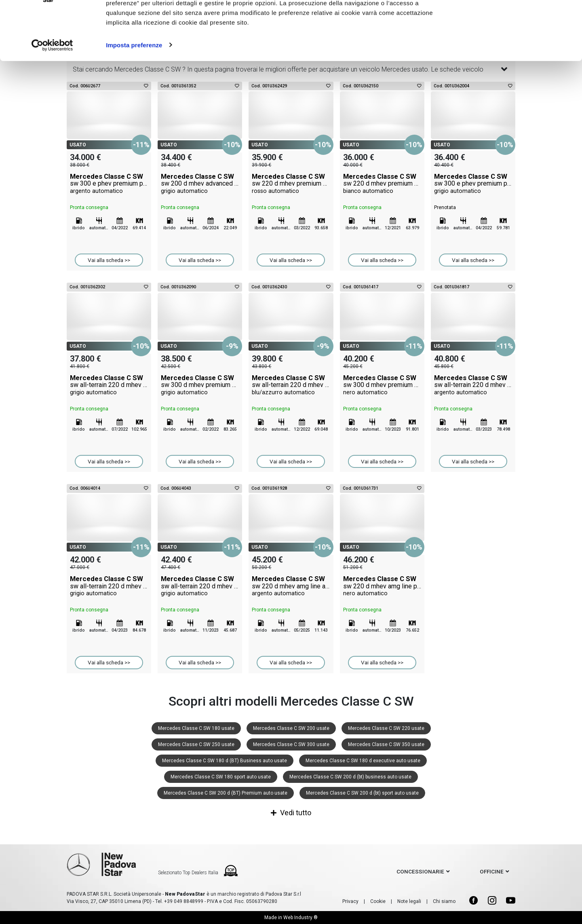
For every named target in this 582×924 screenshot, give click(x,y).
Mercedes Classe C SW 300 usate (291, 744)
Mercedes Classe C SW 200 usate (291, 728)
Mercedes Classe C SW (109, 184)
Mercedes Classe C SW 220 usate (386, 728)
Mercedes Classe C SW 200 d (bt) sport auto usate (362, 793)
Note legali (409, 901)
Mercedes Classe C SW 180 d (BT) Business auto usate (225, 761)
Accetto (514, 21)
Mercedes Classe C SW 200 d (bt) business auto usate (350, 777)
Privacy (350, 901)
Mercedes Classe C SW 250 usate (196, 744)
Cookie (378, 901)
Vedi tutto (291, 813)
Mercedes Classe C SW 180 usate (196, 728)
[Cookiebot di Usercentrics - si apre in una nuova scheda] (52, 91)
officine (492, 871)
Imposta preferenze (134, 90)
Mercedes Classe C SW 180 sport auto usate (221, 777)
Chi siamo (444, 901)
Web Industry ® (300, 918)
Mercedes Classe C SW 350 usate (386, 744)
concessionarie (420, 871)
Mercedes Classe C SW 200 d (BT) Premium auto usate (226, 793)
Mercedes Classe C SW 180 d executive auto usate (363, 761)
